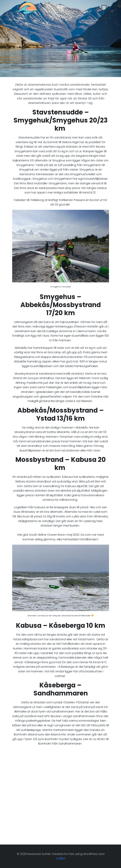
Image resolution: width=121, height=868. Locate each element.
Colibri (61, 858)
